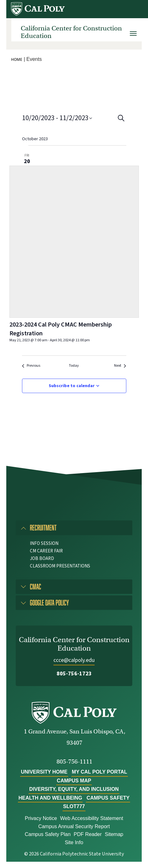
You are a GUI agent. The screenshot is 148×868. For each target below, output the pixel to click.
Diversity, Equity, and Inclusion (74, 789)
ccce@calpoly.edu (74, 660)
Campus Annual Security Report (74, 826)
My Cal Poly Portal (100, 772)
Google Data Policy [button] (49, 602)
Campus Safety (108, 798)
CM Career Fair (46, 551)
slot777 (74, 806)
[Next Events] (120, 366)
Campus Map (74, 781)
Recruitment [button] (43, 527)
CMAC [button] (36, 586)
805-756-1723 (74, 674)
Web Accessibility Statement (92, 818)
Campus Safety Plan (48, 834)
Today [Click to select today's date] (74, 366)
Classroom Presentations (60, 566)
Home (17, 59)
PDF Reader (88, 834)
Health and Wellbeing (50, 798)
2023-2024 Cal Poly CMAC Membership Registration (61, 329)
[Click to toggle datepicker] (57, 118)
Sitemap (114, 834)
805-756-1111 (74, 761)
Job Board (42, 559)
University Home (44, 772)
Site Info (74, 842)
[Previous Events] (31, 366)
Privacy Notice (41, 818)
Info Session (44, 543)
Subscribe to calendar (72, 386)
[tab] (74, 528)
